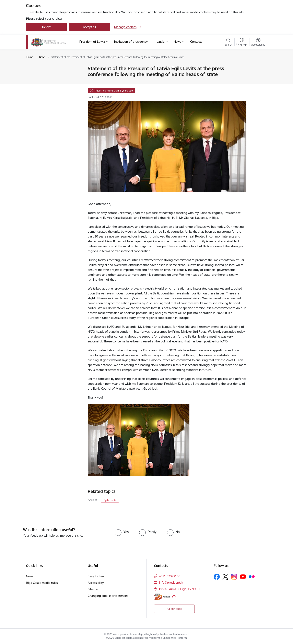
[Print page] (257, 67)
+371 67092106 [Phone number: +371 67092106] (170, 576)
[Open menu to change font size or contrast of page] (258, 42)
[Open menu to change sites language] (242, 42)
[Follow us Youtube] (243, 576)
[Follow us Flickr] (252, 576)
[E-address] (162, 597)
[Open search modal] (228, 42)
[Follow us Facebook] (217, 577)
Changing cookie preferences (108, 596)
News (34, 69)
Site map (94, 589)
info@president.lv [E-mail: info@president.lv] (171, 582)
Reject (46, 27)
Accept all (89, 27)
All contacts (174, 609)
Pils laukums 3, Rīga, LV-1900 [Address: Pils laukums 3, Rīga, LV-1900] (179, 589)
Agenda (36, 76)
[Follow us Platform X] (225, 577)
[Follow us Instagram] (234, 577)
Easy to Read (97, 576)
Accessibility (96, 583)
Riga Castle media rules (42, 583)
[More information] (174, 597)
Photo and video (42, 83)
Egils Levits (110, 500)
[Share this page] (257, 77)
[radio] (122, 532)
